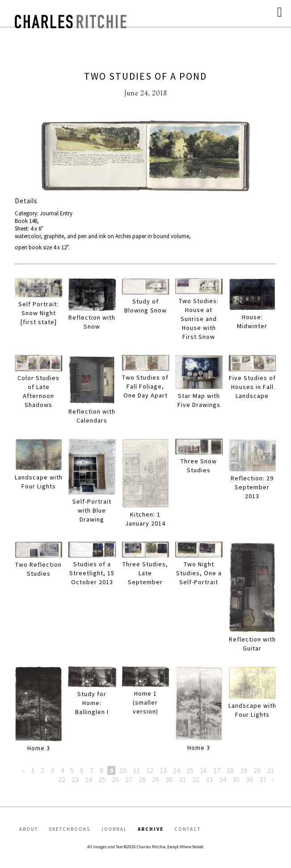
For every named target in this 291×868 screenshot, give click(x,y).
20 (257, 770)
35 (236, 779)
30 (169, 779)
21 (270, 770)
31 (182, 779)
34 (223, 779)
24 (89, 779)
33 (209, 779)
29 (156, 779)
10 (123, 770)
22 (62, 779)
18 (230, 770)
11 (136, 770)
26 (115, 779)
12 (150, 770)
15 (190, 770)
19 (244, 770)
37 (263, 779)
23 (75, 779)
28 (142, 779)
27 (129, 779)
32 (196, 779)
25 (102, 779)
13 (163, 770)
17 (217, 770)
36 (249, 779)
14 (177, 770)
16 (203, 770)
